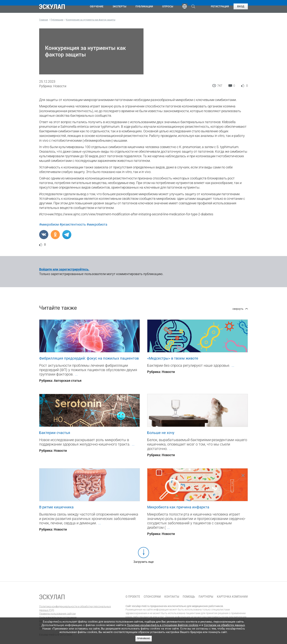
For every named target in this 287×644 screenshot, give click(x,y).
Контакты (172, 597)
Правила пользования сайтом (57, 614)
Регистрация (220, 6)
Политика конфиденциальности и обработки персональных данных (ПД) (75, 608)
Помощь (189, 597)
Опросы (168, 6)
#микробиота (97, 224)
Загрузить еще (143, 562)
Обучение (97, 6)
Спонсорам (152, 597)
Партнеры (206, 597)
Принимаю (143, 639)
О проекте (133, 597)
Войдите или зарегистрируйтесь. (64, 269)
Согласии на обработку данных (224, 625)
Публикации (144, 6)
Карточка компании (232, 597)
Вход (241, 6)
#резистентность (73, 224)
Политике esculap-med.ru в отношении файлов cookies (163, 625)
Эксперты (119, 6)
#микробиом (49, 224)
